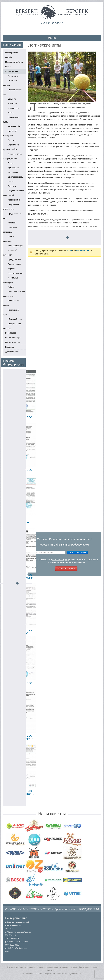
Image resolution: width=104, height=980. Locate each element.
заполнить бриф (61, 560)
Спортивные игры (16, 177)
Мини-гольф (13, 108)
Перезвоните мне (77, 552)
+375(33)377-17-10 (52, 23)
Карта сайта (50, 974)
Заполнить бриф (66, 569)
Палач (11, 181)
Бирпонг (12, 269)
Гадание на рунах (16, 273)
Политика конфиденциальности (70, 974)
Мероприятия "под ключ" (14, 64)
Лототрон (12, 223)
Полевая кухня (14, 264)
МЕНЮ (52, 38)
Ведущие (9, 347)
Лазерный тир (14, 200)
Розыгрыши (11, 333)
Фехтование (13, 172)
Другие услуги (12, 352)
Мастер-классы (12, 342)
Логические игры (15, 246)
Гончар (11, 163)
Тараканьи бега (15, 126)
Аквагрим (12, 186)
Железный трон (15, 319)
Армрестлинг (14, 168)
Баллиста (12, 99)
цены (69, 251)
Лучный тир (13, 76)
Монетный (12, 103)
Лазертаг (12, 140)
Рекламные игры (13, 338)
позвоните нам (83, 251)
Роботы (11, 287)
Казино (11, 113)
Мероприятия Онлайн (12, 55)
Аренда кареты (15, 259)
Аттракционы (12, 71)
